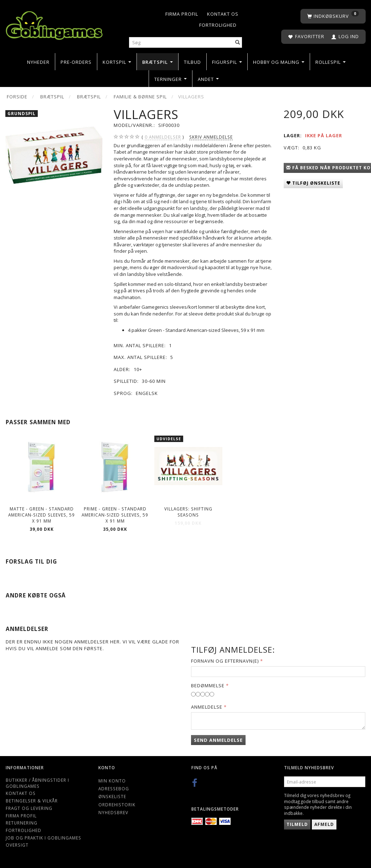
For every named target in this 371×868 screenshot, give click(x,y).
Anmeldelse (207, 707)
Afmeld (324, 824)
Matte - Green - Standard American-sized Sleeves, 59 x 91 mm (42, 515)
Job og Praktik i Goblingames (43, 838)
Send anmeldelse (218, 740)
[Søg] (238, 43)
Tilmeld (297, 824)
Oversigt (17, 845)
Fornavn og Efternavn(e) (225, 661)
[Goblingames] (54, 24)
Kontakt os (223, 14)
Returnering (22, 823)
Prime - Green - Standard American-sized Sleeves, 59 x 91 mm (115, 515)
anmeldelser (163, 137)
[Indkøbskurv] (333, 16)
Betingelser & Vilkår (32, 801)
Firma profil (182, 14)
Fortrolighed (218, 25)
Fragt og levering (29, 808)
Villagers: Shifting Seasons (188, 512)
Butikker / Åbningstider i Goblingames (37, 783)
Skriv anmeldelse (211, 137)
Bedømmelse (208, 685)
